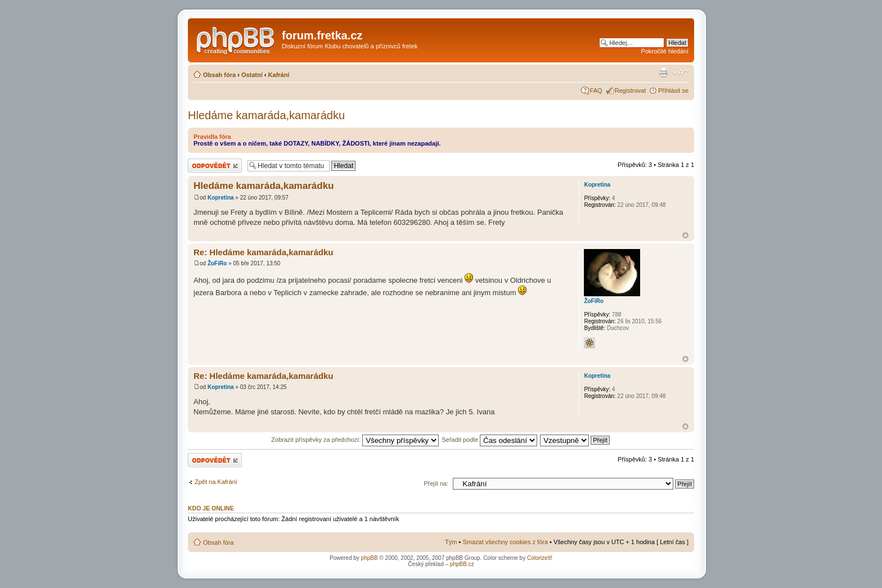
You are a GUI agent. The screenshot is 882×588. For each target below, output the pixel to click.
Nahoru (685, 235)
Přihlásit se (673, 91)
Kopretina (221, 198)
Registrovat (631, 91)
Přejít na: (436, 483)
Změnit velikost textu (680, 73)
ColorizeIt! (540, 558)
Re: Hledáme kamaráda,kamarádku (263, 252)
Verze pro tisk (663, 73)
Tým (451, 542)
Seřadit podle (489, 440)
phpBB (370, 558)
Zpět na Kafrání (216, 482)
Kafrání (279, 75)
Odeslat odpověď (215, 166)
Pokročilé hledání (665, 51)
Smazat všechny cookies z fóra (505, 542)
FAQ (596, 91)
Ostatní (252, 75)
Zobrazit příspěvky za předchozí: (355, 440)
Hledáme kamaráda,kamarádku (266, 115)
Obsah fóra (219, 75)
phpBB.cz (462, 564)
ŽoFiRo (217, 263)
